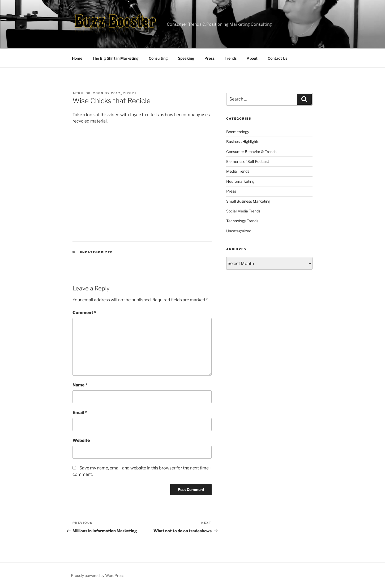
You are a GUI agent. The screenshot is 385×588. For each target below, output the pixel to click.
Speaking (186, 58)
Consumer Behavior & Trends (251, 152)
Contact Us (277, 58)
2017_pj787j (124, 93)
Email (80, 413)
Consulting (158, 58)
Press (209, 58)
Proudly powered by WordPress (98, 575)
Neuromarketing (240, 181)
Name (80, 385)
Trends (231, 58)
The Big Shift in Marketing (115, 58)
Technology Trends (242, 221)
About (252, 58)
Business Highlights (243, 141)
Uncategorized (97, 252)
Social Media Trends (243, 211)
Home (77, 58)
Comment (84, 313)
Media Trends (238, 171)
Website (81, 440)
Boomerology (238, 132)
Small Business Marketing (248, 201)
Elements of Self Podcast (248, 161)
